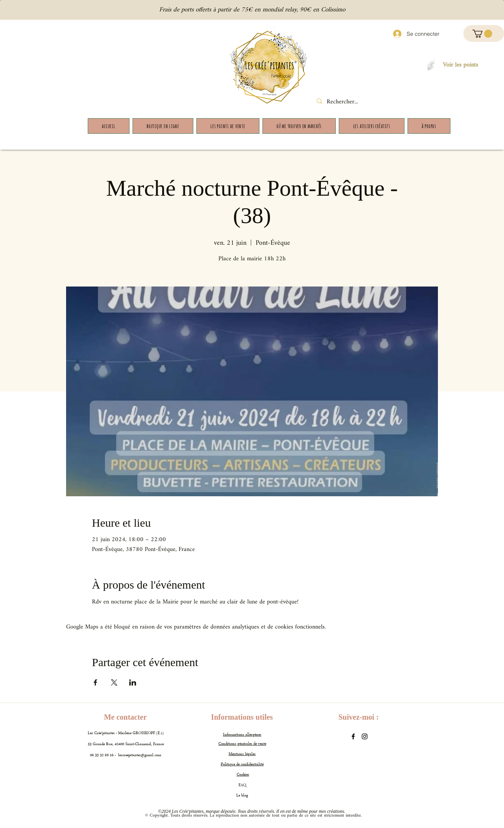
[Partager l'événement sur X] (114, 682)
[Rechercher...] (349, 102)
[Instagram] (365, 736)
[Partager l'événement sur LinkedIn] (133, 682)
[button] (482, 34)
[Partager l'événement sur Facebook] (96, 682)
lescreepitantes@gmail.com (140, 755)
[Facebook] (353, 736)
